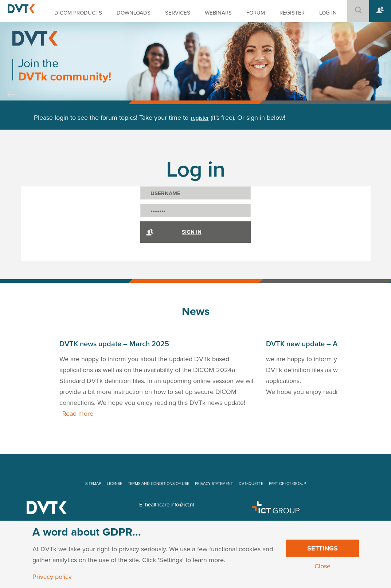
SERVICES (178, 13)
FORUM (256, 13)
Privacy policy (52, 577)
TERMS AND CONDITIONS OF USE (159, 484)
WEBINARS (218, 13)
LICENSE (114, 484)
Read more (78, 414)
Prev (11, 101)
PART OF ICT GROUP (287, 484)
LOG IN (328, 13)
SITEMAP (93, 484)
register (200, 118)
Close (322, 566)
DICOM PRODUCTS (78, 13)
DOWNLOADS (134, 13)
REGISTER (292, 13)
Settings (322, 548)
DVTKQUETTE (251, 484)
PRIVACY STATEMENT (214, 484)
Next (383, 101)
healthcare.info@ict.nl (169, 505)
